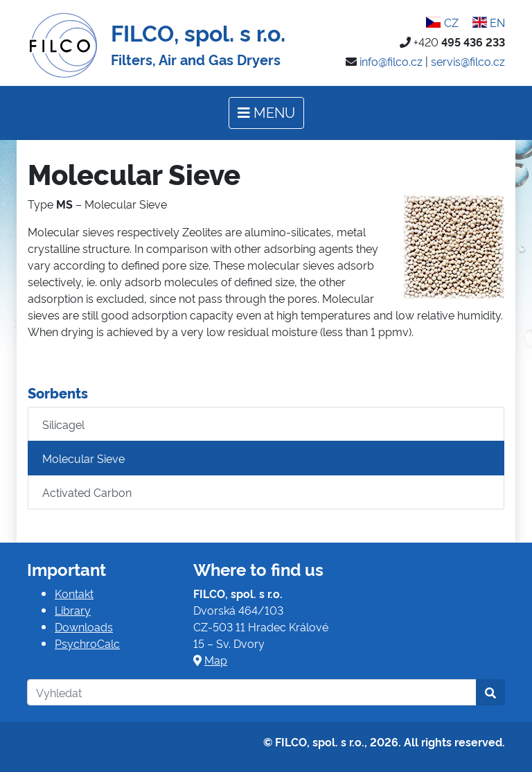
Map (216, 660)
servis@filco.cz (468, 61)
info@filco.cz (391, 61)
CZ (442, 22)
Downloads (84, 626)
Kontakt (74, 593)
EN (489, 22)
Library (73, 610)
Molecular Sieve (83, 458)
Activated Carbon (87, 492)
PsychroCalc (87, 643)
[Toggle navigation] (266, 113)
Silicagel (63, 424)
